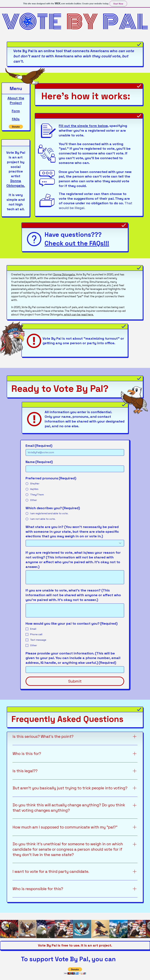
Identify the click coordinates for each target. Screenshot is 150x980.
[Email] (74, 452)
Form (16, 111)
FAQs (16, 119)
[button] (16, 127)
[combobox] (75, 543)
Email (39, 446)
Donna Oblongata (64, 274)
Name (39, 462)
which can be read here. (79, 315)
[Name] (74, 469)
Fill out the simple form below (83, 126)
